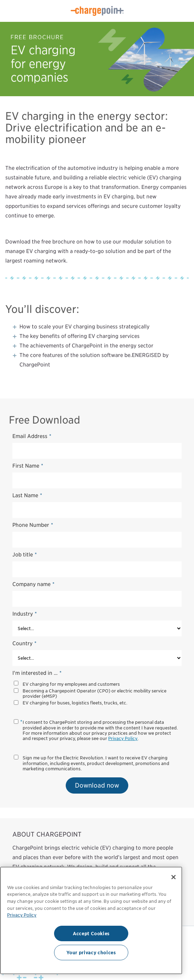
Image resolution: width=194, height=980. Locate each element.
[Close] (174, 877)
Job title (25, 555)
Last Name (27, 495)
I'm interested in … (37, 673)
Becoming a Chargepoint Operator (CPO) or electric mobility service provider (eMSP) (95, 694)
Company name (33, 584)
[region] (91, 920)
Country (24, 643)
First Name (28, 466)
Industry (25, 614)
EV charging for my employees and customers (71, 684)
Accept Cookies (91, 933)
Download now (97, 785)
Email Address (32, 436)
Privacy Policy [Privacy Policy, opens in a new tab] (22, 915)
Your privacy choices (91, 953)
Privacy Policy (123, 738)
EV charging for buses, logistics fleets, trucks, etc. (75, 703)
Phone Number (33, 525)
